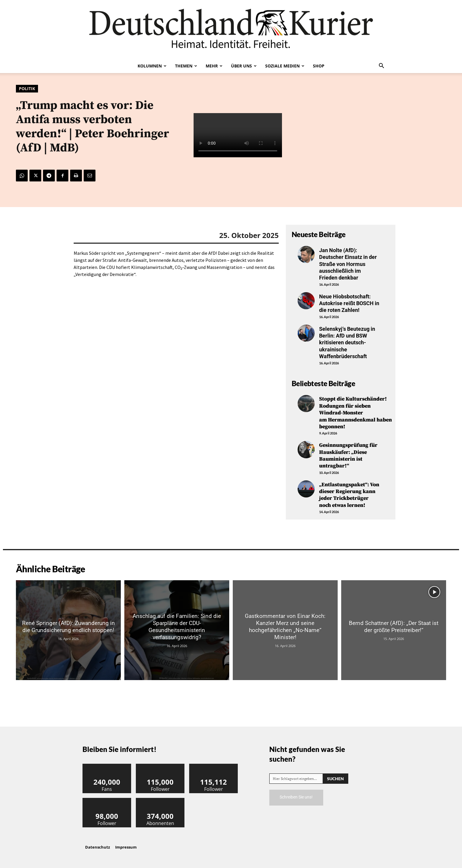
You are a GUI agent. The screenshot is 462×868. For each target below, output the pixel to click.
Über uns (244, 66)
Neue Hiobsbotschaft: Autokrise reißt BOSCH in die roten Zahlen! (349, 303)
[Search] (335, 779)
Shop (319, 66)
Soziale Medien (285, 66)
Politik (27, 89)
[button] (381, 66)
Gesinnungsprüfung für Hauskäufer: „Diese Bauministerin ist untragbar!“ (348, 456)
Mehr (214, 66)
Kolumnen (152, 66)
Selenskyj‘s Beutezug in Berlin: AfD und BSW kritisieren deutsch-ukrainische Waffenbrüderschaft (347, 343)
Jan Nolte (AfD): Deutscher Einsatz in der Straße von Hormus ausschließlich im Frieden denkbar (348, 264)
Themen (186, 66)
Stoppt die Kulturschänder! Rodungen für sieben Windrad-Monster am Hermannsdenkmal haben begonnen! (355, 413)
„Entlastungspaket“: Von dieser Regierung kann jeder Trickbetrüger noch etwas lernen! (349, 495)
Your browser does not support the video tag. (238, 135)
